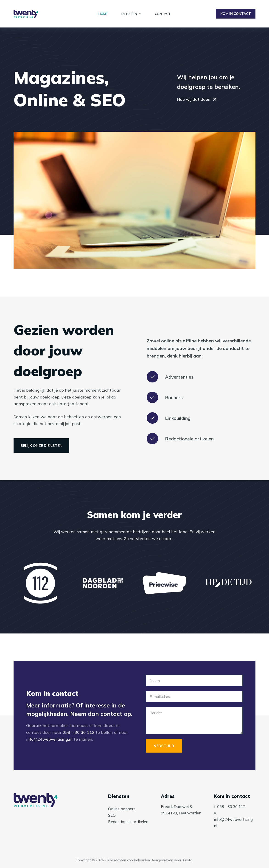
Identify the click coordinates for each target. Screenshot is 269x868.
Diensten (132, 14)
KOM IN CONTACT (236, 14)
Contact (163, 14)
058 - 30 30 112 (231, 807)
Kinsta (187, 860)
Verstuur (164, 746)
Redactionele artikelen (128, 822)
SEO (112, 815)
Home (103, 14)
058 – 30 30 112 (79, 732)
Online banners (122, 809)
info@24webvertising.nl (49, 739)
